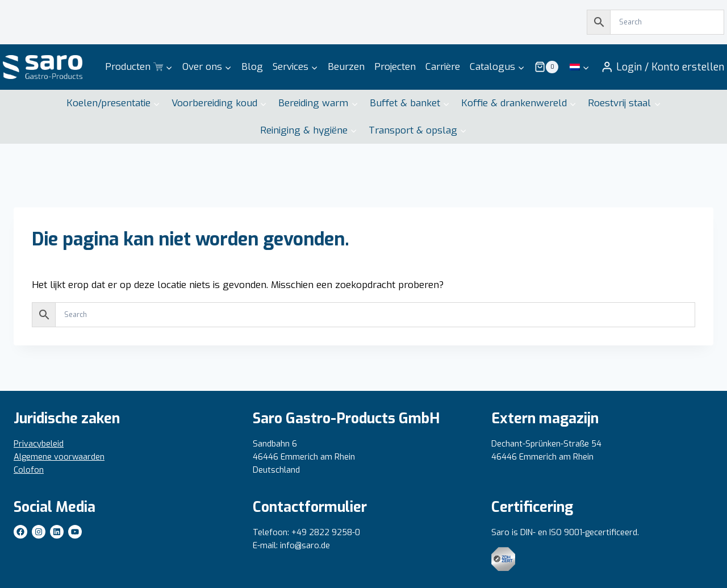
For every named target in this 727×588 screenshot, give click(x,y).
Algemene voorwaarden (59, 457)
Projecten (395, 67)
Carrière (443, 67)
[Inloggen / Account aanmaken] (663, 67)
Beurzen (346, 67)
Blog (252, 67)
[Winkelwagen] (546, 67)
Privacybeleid (39, 444)
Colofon (29, 470)
